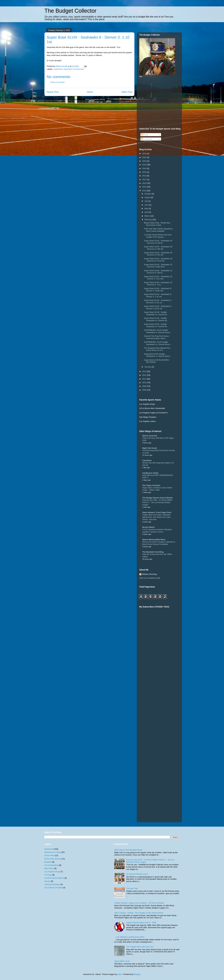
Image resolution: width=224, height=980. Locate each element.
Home (90, 92)
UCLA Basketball (51, 865)
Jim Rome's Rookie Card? (137, 874)
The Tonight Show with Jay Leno (140, 947)
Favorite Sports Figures (54, 878)
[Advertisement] (161, 102)
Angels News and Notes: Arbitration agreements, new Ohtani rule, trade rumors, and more (156, 517)
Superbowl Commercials (74, 69)
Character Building (52, 884)
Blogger (137, 974)
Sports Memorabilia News (154, 540)
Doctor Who (49, 855)
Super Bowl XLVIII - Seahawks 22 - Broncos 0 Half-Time (158, 266)
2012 (145, 375)
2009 (145, 386)
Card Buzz (147, 460)
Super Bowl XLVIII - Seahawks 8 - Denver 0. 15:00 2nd (158, 290)
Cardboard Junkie (150, 473)
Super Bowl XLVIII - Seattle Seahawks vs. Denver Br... (156, 313)
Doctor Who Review (53, 859)
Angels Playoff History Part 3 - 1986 (141, 923)
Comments (147, 139)
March (147, 216)
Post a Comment (57, 82)
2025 (145, 154)
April (147, 212)
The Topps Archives (151, 485)
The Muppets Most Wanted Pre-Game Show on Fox (157, 349)
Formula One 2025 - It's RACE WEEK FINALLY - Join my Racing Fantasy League (157, 502)
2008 (145, 390)
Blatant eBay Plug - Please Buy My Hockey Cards (157, 224)
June (147, 205)
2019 (145, 172)
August (148, 197)
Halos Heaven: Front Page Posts (157, 512)
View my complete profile (150, 578)
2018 (145, 176)
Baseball (48, 862)
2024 (145, 157)
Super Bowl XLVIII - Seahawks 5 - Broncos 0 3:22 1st (158, 301)
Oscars (47, 881)
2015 (145, 187)
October (148, 194)
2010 (145, 383)
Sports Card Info (150, 436)
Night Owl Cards (150, 448)
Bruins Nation (148, 527)
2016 (145, 183)
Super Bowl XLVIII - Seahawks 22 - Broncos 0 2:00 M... (158, 272)
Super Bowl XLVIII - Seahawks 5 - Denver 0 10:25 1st (158, 307)
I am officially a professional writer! (130, 937)
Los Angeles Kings (52, 872)
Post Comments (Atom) (95, 99)
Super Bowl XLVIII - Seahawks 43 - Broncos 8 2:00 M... (158, 242)
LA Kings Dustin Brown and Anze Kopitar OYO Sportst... (158, 236)
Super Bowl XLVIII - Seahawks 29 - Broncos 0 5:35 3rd (158, 254)
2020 (145, 168)
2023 (145, 161)
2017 (145, 179)
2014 (145, 191)
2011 (145, 379)
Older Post (127, 92)
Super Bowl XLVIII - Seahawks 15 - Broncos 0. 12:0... (158, 284)
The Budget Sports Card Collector (158, 498)
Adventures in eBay (53, 852)
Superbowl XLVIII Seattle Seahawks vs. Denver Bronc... (158, 355)
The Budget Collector (70, 11)
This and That (132, 888)
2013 (145, 371)
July (146, 201)
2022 (145, 165)
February (149, 220)
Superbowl (58, 69)
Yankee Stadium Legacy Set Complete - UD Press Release (139, 903)
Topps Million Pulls (122, 961)
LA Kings (48, 875)
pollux (120, 974)
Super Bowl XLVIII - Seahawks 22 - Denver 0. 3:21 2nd (158, 278)
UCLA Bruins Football (53, 888)
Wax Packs (49, 868)
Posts (144, 135)
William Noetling (150, 574)
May (147, 208)
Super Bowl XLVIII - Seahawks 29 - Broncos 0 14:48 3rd (158, 260)
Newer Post (53, 92)
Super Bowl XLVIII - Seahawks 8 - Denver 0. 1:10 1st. (158, 295)
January (148, 367)
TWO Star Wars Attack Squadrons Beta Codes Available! (158, 230)
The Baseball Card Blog (153, 552)
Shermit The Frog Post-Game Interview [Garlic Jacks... (156, 337)
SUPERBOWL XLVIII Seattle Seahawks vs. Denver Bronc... (158, 331)
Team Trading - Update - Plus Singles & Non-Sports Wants (139, 913)
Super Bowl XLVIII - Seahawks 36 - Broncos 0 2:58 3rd (158, 248)
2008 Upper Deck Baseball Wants (128, 850)
